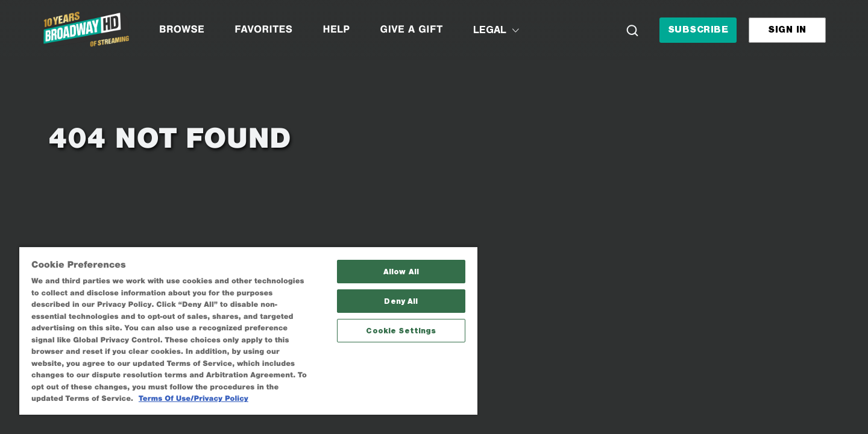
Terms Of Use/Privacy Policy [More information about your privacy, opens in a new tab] (193, 399)
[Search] (632, 30)
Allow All (401, 272)
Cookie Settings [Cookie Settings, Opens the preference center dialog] (401, 331)
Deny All (401, 301)
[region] (248, 330)
